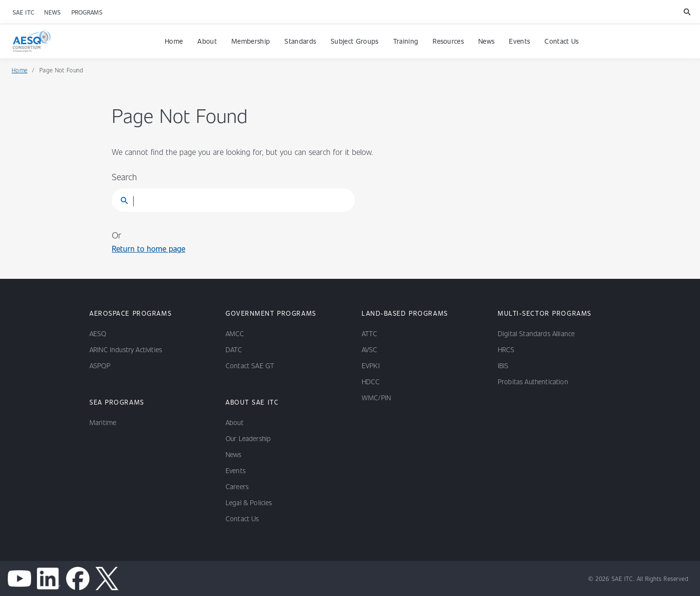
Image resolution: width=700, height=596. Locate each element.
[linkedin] (49, 579)
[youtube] (19, 579)
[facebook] (78, 579)
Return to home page (149, 248)
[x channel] (107, 579)
